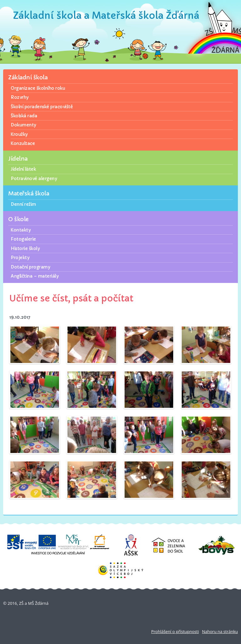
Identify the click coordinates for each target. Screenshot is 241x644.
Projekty (20, 258)
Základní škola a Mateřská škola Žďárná (106, 16)
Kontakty (21, 230)
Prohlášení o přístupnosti (175, 631)
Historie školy (25, 248)
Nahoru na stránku (220, 631)
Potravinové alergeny (34, 178)
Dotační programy (30, 267)
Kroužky (19, 134)
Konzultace (23, 143)
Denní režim (23, 204)
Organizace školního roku (38, 88)
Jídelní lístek (23, 169)
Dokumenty (23, 125)
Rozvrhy (20, 97)
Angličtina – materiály (35, 276)
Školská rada (24, 116)
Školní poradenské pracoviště (42, 107)
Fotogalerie (23, 239)
